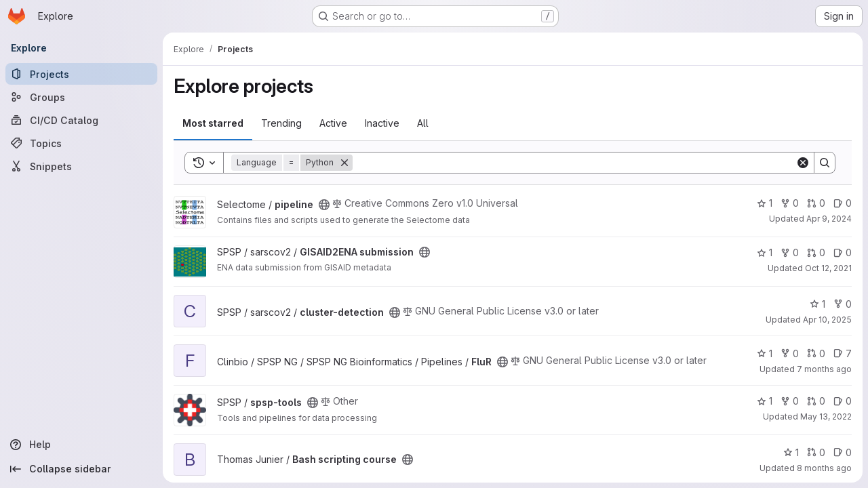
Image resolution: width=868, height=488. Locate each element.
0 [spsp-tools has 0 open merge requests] (816, 401)
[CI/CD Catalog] (81, 120)
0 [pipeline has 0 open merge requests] (816, 203)
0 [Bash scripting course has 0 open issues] (843, 452)
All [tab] (423, 123)
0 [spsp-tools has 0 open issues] (843, 401)
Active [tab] (333, 123)
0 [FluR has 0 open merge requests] (816, 353)
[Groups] (81, 97)
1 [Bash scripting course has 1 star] (791, 452)
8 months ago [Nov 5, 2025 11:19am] (824, 468)
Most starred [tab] (213, 123)
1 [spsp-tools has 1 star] (765, 401)
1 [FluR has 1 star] (765, 353)
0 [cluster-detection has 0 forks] (843, 304)
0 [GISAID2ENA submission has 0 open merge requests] (816, 252)
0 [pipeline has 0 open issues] (843, 203)
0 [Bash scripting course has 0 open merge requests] (816, 452)
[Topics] (81, 143)
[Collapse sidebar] (81, 469)
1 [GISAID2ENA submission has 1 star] (765, 252)
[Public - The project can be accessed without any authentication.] (324, 205)
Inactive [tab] (382, 123)
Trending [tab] (281, 123)
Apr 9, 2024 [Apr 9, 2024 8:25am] (829, 219)
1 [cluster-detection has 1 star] (817, 304)
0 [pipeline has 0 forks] (790, 203)
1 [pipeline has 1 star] (765, 203)
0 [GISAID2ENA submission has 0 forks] (790, 252)
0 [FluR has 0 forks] (790, 353)
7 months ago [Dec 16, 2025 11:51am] (824, 369)
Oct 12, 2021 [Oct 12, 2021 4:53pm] (828, 268)
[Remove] (344, 163)
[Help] (81, 445)
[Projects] (81, 74)
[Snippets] (81, 166)
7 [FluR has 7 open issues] (843, 353)
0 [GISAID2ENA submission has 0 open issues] (843, 252)
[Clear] (803, 163)
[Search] (574, 163)
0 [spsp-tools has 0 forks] (790, 401)
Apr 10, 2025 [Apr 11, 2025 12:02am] (827, 320)
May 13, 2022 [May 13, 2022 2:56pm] (826, 416)
